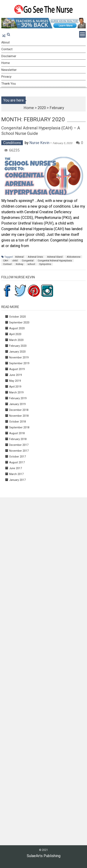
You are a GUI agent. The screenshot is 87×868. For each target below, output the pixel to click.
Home (6, 63)
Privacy (6, 77)
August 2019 (17, 369)
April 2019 (15, 387)
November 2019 (19, 357)
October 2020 (17, 317)
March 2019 (16, 392)
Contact (7, 49)
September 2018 (19, 427)
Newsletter (9, 70)
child (15, 261)
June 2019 (16, 375)
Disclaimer (9, 56)
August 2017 (17, 462)
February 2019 (18, 398)
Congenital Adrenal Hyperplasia (55, 261)
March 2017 (16, 474)
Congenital (28, 261)
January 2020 (17, 352)
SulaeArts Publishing (44, 856)
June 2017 (16, 468)
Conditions (12, 143)
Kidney (20, 264)
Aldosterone (74, 257)
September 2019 (19, 363)
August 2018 (17, 433)
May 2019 (15, 381)
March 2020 (16, 340)
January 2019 (17, 404)
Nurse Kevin (39, 143)
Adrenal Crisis (35, 257)
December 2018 (19, 410)
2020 (42, 108)
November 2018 (19, 416)
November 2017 (19, 451)
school (31, 264)
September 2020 (19, 322)
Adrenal (19, 257)
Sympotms (45, 264)
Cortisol (7, 264)
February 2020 (18, 346)
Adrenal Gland (55, 257)
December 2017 (19, 445)
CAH (6, 261)
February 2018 (18, 439)
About (6, 42)
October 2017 (17, 457)
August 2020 (17, 328)
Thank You (9, 83)
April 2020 (15, 334)
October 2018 (17, 422)
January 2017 (17, 480)
